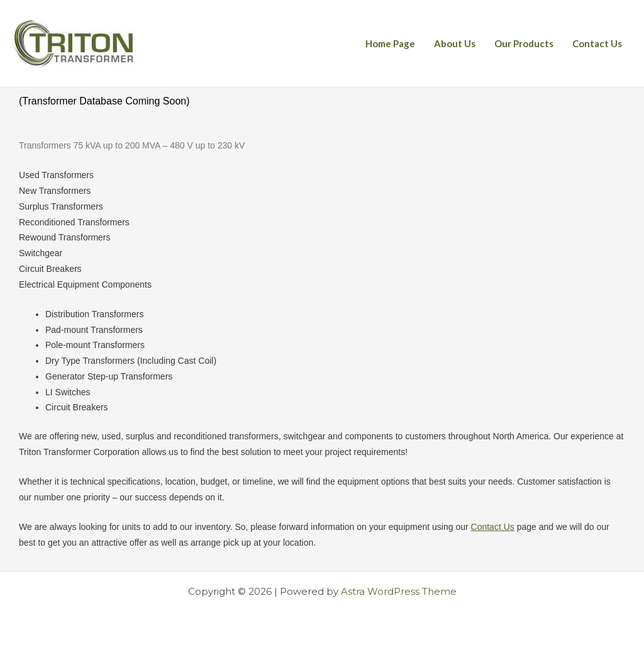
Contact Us (597, 43)
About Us (455, 43)
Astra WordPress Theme (399, 591)
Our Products (524, 43)
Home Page (390, 43)
